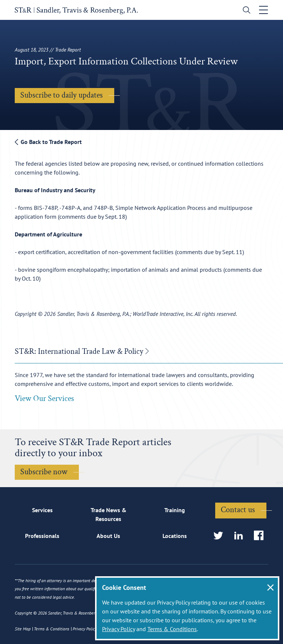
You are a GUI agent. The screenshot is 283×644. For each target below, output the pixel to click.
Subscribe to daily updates (62, 95)
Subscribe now (44, 472)
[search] (245, 11)
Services (42, 510)
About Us (108, 536)
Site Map (23, 629)
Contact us (238, 510)
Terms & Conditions (172, 629)
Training (175, 510)
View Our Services (44, 399)
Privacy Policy (118, 629)
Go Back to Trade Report (48, 142)
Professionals (42, 536)
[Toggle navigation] (263, 10)
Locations (175, 536)
